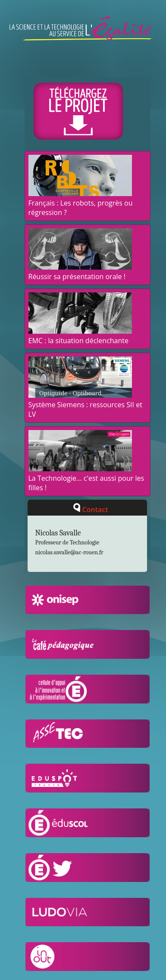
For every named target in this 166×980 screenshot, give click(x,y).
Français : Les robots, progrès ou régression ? (81, 203)
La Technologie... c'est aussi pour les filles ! (86, 478)
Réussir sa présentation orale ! (80, 272)
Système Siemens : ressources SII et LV (85, 405)
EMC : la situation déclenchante (80, 336)
